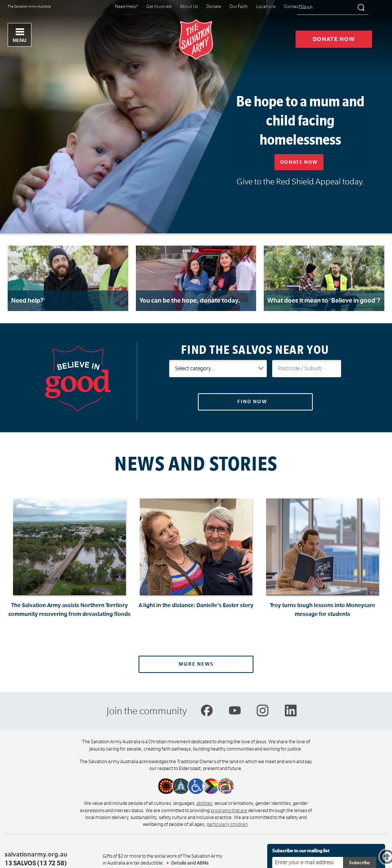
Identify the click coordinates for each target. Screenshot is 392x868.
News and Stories (196, 464)
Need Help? (126, 7)
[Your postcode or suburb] (307, 369)
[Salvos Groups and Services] (218, 369)
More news (196, 664)
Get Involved (159, 7)
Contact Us (295, 7)
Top (391, 857)
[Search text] (333, 8)
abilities (204, 803)
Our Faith (238, 7)
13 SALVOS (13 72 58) (36, 863)
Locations (266, 7)
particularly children (227, 824)
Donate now (334, 39)
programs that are (229, 811)
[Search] (360, 8)
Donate (214, 7)
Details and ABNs (190, 863)
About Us (189, 7)
